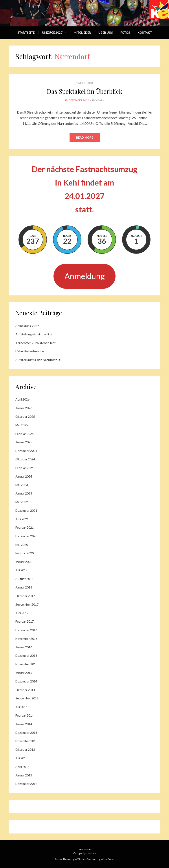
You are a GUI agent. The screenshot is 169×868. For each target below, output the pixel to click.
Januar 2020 (24, 562)
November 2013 (26, 741)
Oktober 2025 (25, 417)
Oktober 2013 (25, 749)
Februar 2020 (25, 553)
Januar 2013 (24, 775)
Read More (85, 138)
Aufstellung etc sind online (34, 334)
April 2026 (22, 399)
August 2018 (24, 579)
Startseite (26, 33)
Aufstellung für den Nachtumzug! (38, 360)
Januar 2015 (24, 673)
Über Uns (106, 33)
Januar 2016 (24, 647)
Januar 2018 (24, 587)
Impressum (84, 849)
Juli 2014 (21, 707)
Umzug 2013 (85, 83)
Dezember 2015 (26, 656)
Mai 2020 (22, 545)
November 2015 (26, 664)
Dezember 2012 (26, 784)
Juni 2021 (22, 519)
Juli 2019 (21, 570)
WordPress (108, 859)
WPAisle (80, 859)
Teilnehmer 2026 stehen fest (36, 343)
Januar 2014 (24, 724)
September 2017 (27, 604)
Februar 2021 (25, 527)
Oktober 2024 (25, 459)
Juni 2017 (22, 613)
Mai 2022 (22, 502)
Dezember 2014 (26, 681)
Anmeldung (85, 276)
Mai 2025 (22, 425)
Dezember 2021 (26, 510)
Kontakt (145, 33)
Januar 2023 (24, 493)
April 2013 (22, 767)
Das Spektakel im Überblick (85, 91)
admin (100, 100)
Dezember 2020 (26, 536)
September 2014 (27, 698)
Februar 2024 (25, 468)
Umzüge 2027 (52, 33)
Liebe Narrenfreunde (30, 351)
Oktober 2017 (25, 596)
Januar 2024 (24, 476)
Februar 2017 (25, 621)
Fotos (125, 33)
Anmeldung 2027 (27, 326)
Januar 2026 (24, 408)
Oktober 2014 (25, 690)
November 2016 (26, 639)
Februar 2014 (25, 715)
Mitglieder (82, 33)
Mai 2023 (22, 485)
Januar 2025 (24, 442)
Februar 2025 (25, 434)
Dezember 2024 (26, 451)
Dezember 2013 (26, 733)
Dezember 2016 (26, 630)
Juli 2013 (21, 758)
